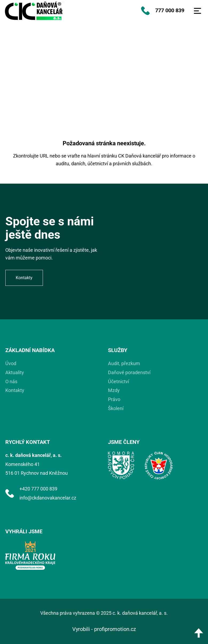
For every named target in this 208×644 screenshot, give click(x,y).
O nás (11, 381)
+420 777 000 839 (38, 489)
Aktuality (15, 372)
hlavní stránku (102, 156)
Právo (114, 399)
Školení (116, 408)
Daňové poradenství (129, 372)
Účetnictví (119, 381)
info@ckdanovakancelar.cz (48, 498)
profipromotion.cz (115, 629)
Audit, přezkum (124, 363)
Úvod (11, 363)
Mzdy (114, 390)
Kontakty (15, 390)
